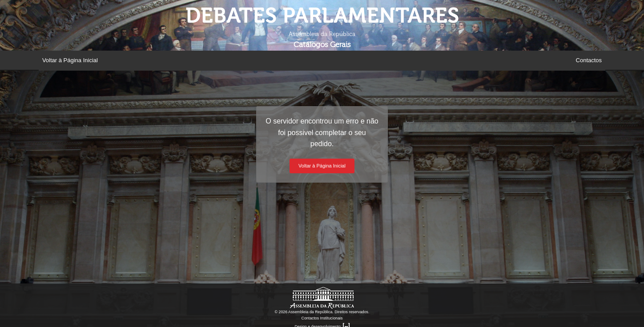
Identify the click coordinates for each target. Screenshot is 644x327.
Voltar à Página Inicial (70, 60)
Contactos (589, 60)
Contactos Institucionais (322, 318)
